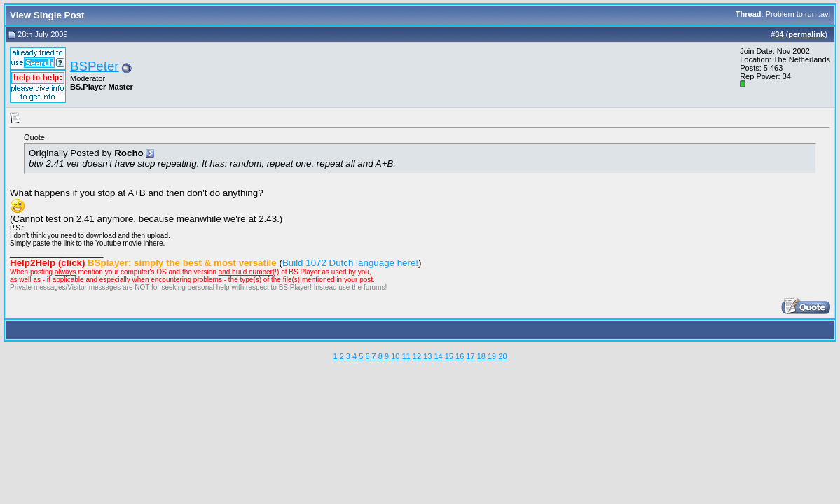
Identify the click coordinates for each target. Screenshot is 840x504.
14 (438, 356)
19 (492, 356)
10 (395, 356)
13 (427, 356)
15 (449, 356)
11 (406, 356)
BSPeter (94, 66)
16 (460, 356)
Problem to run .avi (798, 14)
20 (502, 356)
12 (417, 356)
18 (481, 356)
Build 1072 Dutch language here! (350, 263)
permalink (806, 34)
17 (470, 356)
